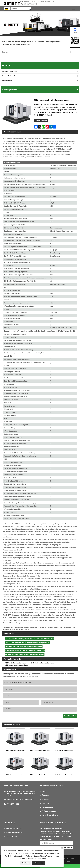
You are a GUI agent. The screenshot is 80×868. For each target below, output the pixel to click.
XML (73, 859)
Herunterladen (48, 807)
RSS (68, 859)
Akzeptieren (38, 863)
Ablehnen (25, 863)
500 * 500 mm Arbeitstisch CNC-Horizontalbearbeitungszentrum (27, 643)
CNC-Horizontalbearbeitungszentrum (47, 42)
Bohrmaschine (7, 81)
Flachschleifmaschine (10, 76)
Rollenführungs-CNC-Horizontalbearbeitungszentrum (23, 647)
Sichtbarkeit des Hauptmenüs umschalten (74, 9)
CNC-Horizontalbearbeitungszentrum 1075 (16, 750)
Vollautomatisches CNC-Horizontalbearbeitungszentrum (24, 654)
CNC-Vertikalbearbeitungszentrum (17, 663)
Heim (3, 42)
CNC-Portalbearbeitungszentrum (16, 665)
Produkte (11, 42)
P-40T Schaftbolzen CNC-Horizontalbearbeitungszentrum (25, 651)
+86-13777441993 (30, 4)
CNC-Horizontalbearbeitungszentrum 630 (16, 775)
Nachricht (46, 803)
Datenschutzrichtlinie (37, 859)
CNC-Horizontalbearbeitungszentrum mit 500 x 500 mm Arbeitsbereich (29, 639)
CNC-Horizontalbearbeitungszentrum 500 (16, 44)
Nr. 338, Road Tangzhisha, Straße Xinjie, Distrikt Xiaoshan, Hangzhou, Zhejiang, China (21, 793)
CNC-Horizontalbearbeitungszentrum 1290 (40, 750)
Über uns (45, 795)
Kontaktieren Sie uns (16, 786)
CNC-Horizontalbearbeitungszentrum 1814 (65, 750)
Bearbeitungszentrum (24, 42)
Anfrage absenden (41, 121)
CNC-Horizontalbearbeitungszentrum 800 (40, 775)
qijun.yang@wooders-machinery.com (39, 1)
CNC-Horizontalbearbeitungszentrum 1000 (65, 775)
